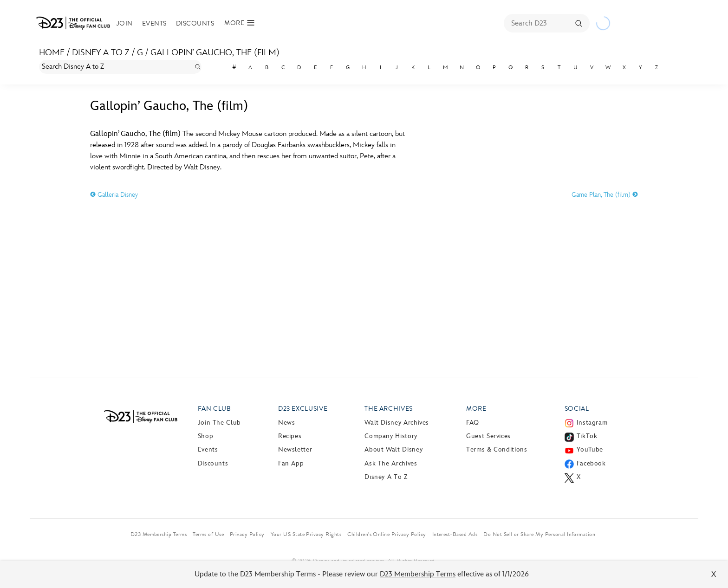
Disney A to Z (101, 53)
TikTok (587, 436)
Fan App (291, 463)
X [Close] (714, 574)
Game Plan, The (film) (605, 195)
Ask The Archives (391, 463)
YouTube (590, 449)
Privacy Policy (247, 534)
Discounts (195, 23)
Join (125, 23)
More (476, 409)
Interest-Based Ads (455, 534)
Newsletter (295, 449)
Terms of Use (208, 534)
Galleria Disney (114, 195)
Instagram (592, 423)
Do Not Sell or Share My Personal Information (539, 534)
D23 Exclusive (303, 409)
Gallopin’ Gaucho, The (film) (215, 53)
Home (52, 53)
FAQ (473, 423)
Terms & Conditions (497, 449)
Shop (206, 436)
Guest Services (488, 436)
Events (154, 23)
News (287, 423)
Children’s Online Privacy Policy (387, 534)
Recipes (290, 436)
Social (577, 409)
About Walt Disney (393, 449)
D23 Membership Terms (418, 574)
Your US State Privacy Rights (306, 534)
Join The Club (219, 423)
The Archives (389, 409)
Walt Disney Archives (397, 423)
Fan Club (214, 409)
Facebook (591, 463)
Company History (391, 436)
